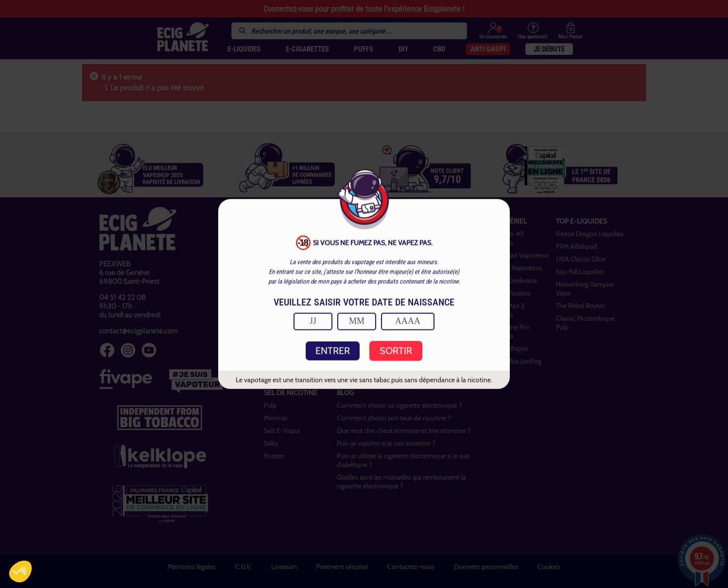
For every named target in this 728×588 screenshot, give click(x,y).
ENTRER (333, 351)
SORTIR (396, 351)
